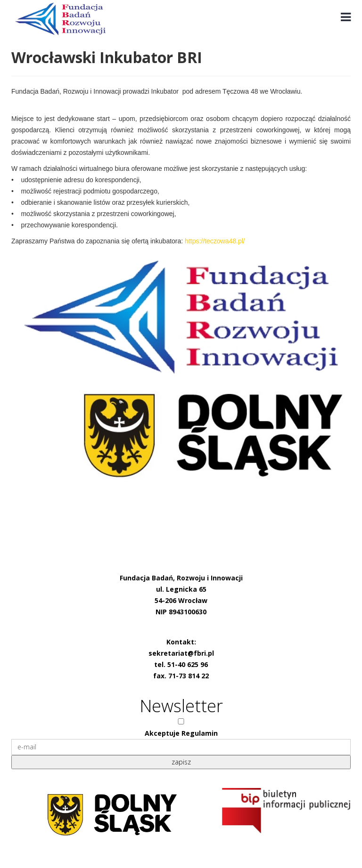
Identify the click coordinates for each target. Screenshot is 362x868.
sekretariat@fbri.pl (181, 653)
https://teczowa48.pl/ (215, 241)
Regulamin (200, 733)
